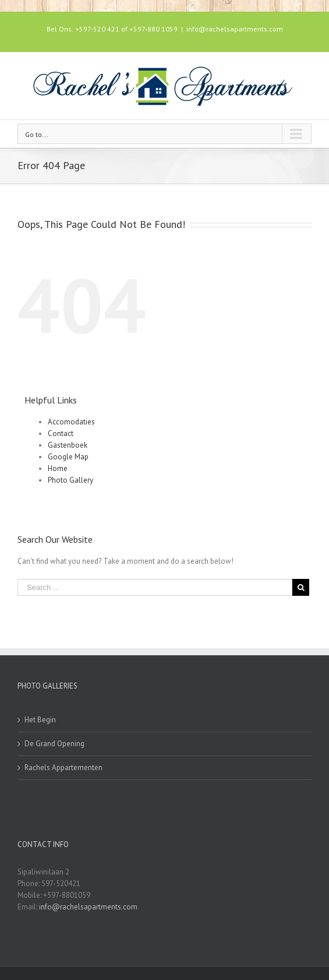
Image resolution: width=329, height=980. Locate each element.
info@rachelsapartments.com (235, 29)
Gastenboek (68, 445)
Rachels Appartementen (63, 768)
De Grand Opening (54, 744)
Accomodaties (71, 422)
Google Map (68, 457)
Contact (61, 433)
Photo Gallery (70, 480)
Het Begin (40, 720)
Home (58, 468)
